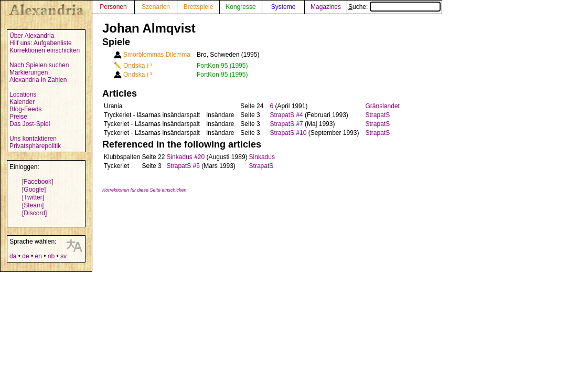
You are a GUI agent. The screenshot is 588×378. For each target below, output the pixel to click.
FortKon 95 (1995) (222, 66)
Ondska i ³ (138, 66)
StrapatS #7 (286, 124)
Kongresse (240, 7)
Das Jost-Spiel (30, 124)
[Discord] (34, 213)
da (13, 256)
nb (51, 256)
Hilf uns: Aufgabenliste (41, 43)
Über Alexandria (32, 36)
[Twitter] (33, 197)
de (25, 256)
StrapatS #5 (183, 166)
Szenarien (156, 7)
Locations (23, 94)
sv (63, 256)
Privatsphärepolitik (35, 146)
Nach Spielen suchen (39, 65)
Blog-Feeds (25, 109)
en (38, 256)
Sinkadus (262, 157)
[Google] (34, 190)
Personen (113, 7)
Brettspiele (199, 7)
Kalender (22, 102)
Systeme (284, 7)
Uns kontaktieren (33, 139)
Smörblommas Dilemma (157, 55)
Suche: (394, 7)
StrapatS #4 (286, 115)
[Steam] (33, 205)
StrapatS (378, 115)
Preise (18, 117)
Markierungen (29, 72)
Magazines (326, 7)
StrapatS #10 (288, 133)
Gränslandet (383, 106)
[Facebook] (38, 182)
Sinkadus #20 (185, 157)
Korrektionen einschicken (45, 50)
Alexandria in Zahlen (38, 80)
